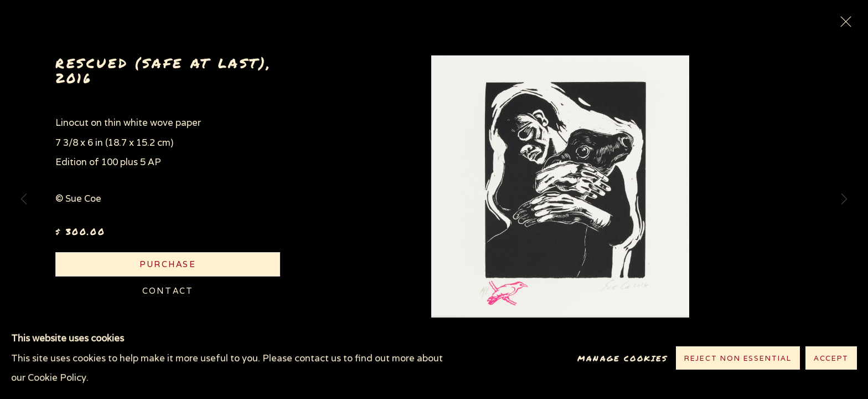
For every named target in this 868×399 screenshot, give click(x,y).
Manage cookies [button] (622, 358)
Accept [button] (831, 359)
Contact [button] (168, 291)
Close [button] (843, 25)
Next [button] (844, 199)
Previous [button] (24, 199)
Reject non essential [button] (738, 359)
